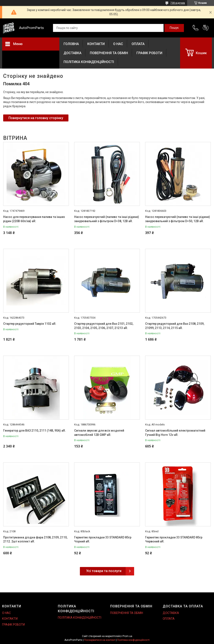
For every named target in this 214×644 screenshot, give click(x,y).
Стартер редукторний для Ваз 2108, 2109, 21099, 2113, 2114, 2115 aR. (175, 326)
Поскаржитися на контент (100, 640)
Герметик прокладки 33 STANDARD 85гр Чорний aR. (103, 539)
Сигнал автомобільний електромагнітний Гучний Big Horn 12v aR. (175, 433)
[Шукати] (174, 28)
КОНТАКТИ (96, 44)
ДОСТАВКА (72, 53)
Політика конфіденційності (133, 640)
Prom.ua (127, 636)
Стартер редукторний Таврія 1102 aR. (30, 324)
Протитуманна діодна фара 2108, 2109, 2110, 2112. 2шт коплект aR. (35, 539)
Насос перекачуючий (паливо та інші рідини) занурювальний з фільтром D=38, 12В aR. (107, 219)
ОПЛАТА (138, 44)
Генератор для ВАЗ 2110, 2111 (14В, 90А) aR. (35, 431)
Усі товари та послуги (104, 571)
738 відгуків (178, 3)
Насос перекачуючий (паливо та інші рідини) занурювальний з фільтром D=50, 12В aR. (178, 219)
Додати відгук (206, 28)
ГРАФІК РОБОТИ (149, 53)
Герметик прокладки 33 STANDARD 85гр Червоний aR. (174, 539)
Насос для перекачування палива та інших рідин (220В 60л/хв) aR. (34, 219)
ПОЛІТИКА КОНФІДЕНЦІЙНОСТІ (89, 62)
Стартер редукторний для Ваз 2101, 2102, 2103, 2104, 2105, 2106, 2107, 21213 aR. (104, 326)
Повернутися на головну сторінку (36, 118)
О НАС (118, 44)
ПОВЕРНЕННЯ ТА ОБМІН (109, 53)
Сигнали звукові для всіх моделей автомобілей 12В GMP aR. (99, 433)
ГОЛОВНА (71, 44)
